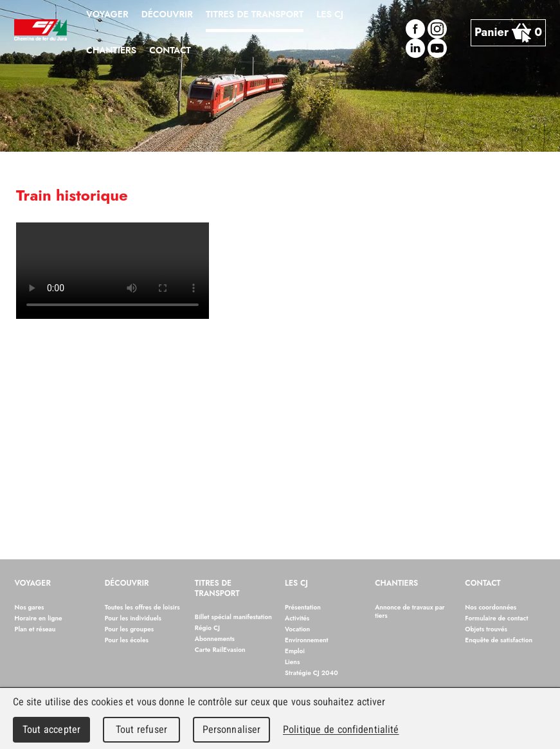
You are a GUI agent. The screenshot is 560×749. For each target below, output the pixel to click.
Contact (483, 584)
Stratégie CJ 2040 (312, 673)
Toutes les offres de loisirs (142, 607)
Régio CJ (207, 628)
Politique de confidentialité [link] (341, 729)
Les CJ (296, 584)
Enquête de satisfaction (499, 640)
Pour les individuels (133, 618)
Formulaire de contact (496, 618)
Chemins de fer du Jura (41, 32)
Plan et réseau (35, 629)
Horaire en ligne (39, 618)
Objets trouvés (486, 629)
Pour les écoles (127, 640)
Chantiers (396, 584)
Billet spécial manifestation (233, 617)
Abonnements (215, 639)
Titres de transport (217, 589)
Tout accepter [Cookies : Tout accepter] (51, 729)
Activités (297, 618)
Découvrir (127, 584)
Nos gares (30, 607)
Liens (292, 662)
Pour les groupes (130, 629)
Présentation (303, 607)
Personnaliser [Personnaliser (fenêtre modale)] (232, 729)
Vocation (297, 629)
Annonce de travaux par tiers (410, 611)
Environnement (307, 640)
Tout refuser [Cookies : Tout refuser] (141, 729)
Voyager (33, 584)
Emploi (295, 651)
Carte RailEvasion (220, 650)
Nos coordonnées (491, 607)
